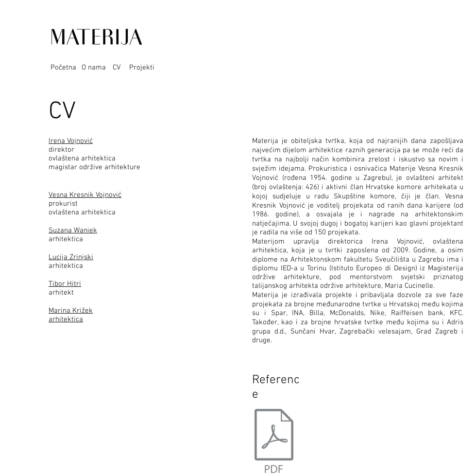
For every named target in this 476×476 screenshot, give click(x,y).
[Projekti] (145, 68)
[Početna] (66, 68)
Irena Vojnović (71, 141)
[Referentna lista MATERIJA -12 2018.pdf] (274, 442)
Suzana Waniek (73, 230)
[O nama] (97, 68)
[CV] (119, 68)
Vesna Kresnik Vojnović (85, 195)
